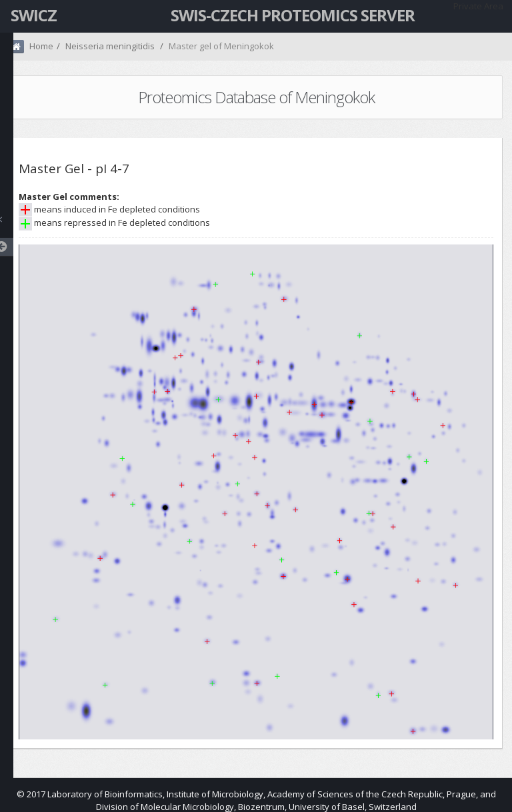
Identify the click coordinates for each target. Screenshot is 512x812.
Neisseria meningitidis (110, 46)
